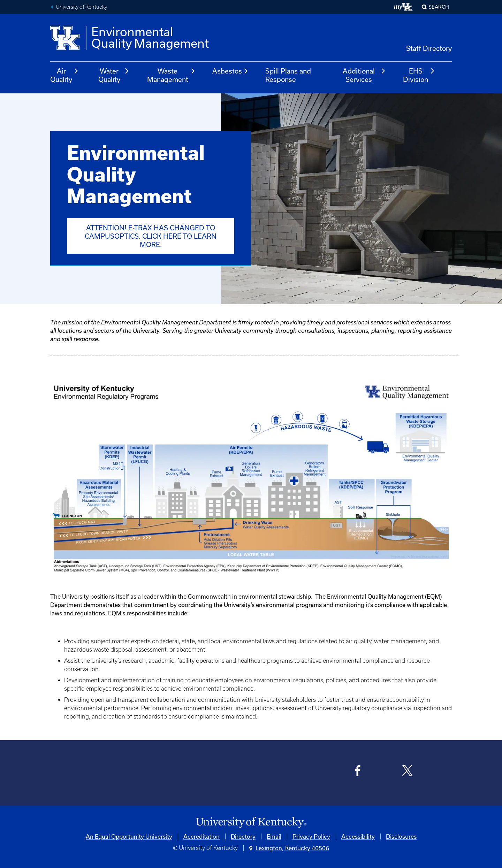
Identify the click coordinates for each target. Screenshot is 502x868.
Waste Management (172, 75)
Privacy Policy (311, 836)
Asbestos (230, 71)
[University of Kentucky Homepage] (251, 823)
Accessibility (358, 836)
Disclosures (401, 836)
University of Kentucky (81, 7)
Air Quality (64, 75)
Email (274, 836)
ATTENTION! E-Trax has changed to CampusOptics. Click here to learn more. (151, 236)
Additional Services (364, 75)
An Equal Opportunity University (129, 836)
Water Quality (114, 75)
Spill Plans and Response (288, 75)
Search (439, 7)
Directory (243, 836)
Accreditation (201, 836)
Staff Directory (429, 48)
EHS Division (419, 75)
